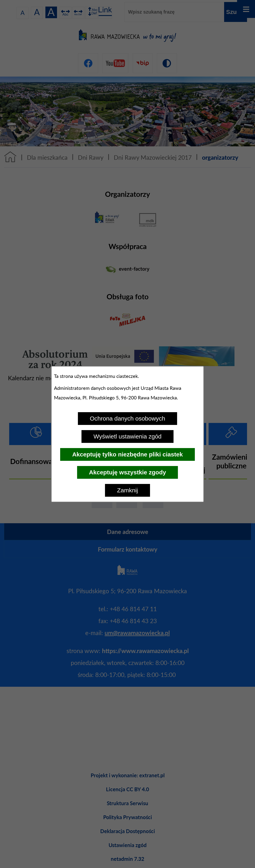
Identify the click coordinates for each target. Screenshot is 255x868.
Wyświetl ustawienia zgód (127, 436)
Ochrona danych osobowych (128, 418)
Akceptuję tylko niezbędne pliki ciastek (127, 454)
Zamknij (127, 490)
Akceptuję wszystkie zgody (128, 472)
